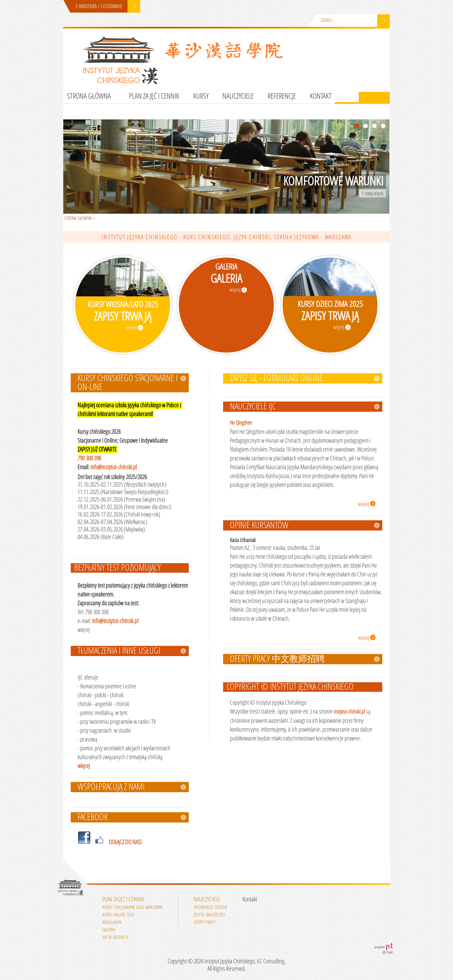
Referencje (282, 96)
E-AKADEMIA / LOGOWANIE (99, 6)
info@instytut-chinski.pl (114, 467)
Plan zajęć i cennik (154, 96)
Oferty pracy (205, 922)
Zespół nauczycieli (209, 915)
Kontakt (321, 96)
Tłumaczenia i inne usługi (119, 651)
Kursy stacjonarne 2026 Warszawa (132, 907)
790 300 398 (89, 458)
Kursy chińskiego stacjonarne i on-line (128, 383)
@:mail (388, 952)
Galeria (109, 930)
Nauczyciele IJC (253, 407)
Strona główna (89, 96)
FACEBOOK (93, 817)
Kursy (201, 96)
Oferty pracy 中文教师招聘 (277, 659)
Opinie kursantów (259, 525)
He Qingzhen (241, 423)
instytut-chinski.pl (349, 712)
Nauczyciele (238, 96)
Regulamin (112, 922)
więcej (84, 766)
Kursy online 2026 (118, 915)
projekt (384, 945)
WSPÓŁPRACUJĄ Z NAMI (111, 787)
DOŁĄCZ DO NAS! (125, 842)
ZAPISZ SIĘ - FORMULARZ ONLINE (276, 378)
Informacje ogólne (210, 907)
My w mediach (115, 937)
